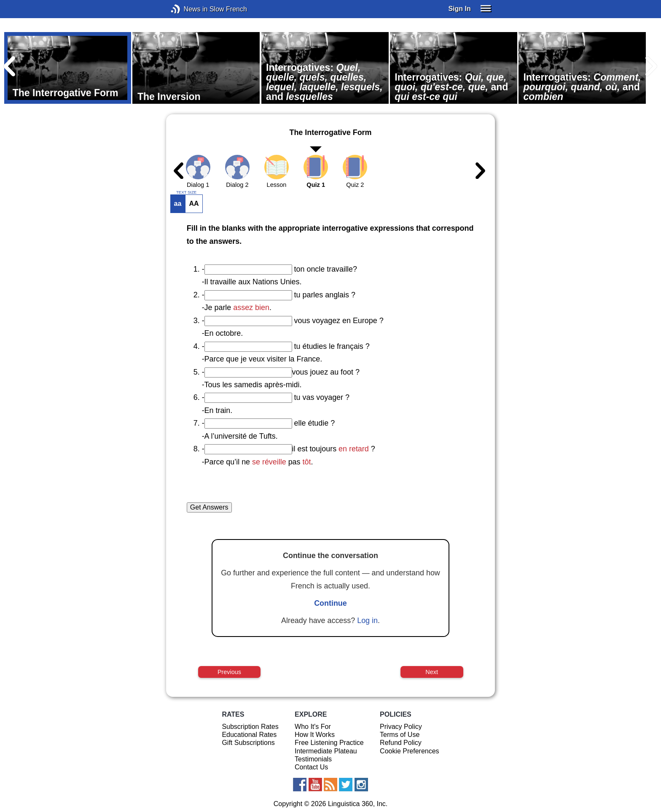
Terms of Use (400, 735)
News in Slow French (188, 9)
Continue (330, 603)
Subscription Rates (250, 727)
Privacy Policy (401, 727)
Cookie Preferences (410, 751)
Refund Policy (401, 743)
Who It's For (313, 727)
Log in (367, 620)
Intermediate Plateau (326, 751)
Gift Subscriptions (248, 743)
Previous (229, 672)
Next (432, 672)
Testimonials (313, 759)
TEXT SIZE (186, 192)
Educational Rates (249, 735)
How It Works (315, 735)
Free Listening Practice (329, 743)
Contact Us (311, 767)
